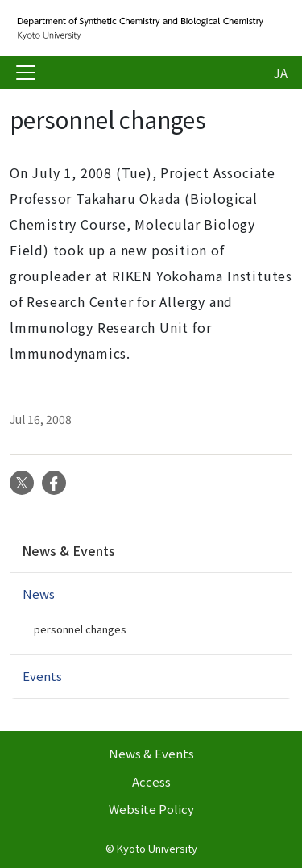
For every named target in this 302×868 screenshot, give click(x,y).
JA (280, 73)
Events (42, 676)
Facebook (54, 483)
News (39, 594)
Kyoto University (157, 848)
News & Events (68, 550)
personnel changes (80, 629)
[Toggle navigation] (26, 73)
